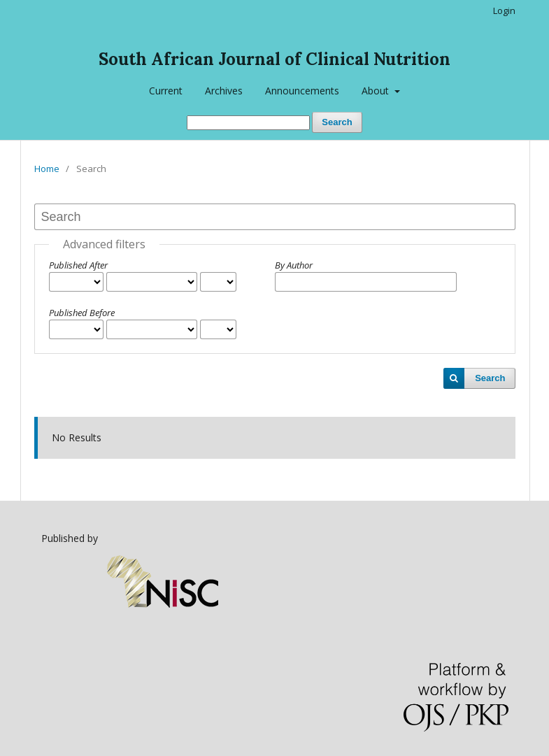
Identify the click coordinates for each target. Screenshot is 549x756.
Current (166, 91)
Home (47, 169)
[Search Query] (248, 123)
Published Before (82, 313)
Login (504, 10)
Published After (78, 265)
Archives (224, 91)
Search (337, 122)
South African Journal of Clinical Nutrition (274, 59)
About (377, 91)
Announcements (302, 91)
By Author (294, 265)
